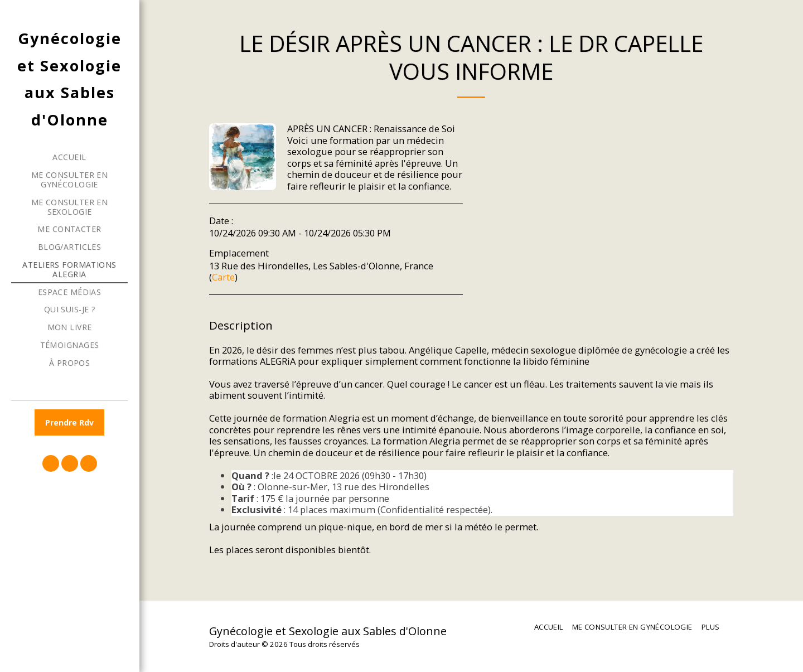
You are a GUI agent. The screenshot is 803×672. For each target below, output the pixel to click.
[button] (51, 463)
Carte (223, 277)
